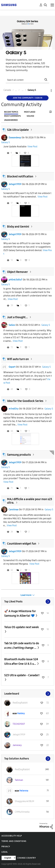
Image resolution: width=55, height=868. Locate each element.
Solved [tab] (30, 116)
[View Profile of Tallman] (19, 780)
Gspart (12, 367)
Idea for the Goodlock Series (25, 401)
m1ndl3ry (14, 409)
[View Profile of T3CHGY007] (19, 724)
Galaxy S (5, 142)
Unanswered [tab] (11, 120)
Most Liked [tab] (30, 112)
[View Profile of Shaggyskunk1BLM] (24, 801)
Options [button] (46, 91)
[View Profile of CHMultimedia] (22, 812)
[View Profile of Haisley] (21, 713)
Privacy (6, 847)
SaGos (12, 325)
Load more (26, 595)
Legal (5, 852)
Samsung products (19, 455)
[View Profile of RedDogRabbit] (20, 703)
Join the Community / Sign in (27, 98)
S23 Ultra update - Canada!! (22, 675)
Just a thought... (17, 317)
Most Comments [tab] (12, 116)
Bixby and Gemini (18, 227)
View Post (32, 147)
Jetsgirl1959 (15, 184)
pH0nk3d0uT (15, 280)
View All (28, 602)
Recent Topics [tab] (11, 112)
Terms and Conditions (14, 841)
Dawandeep (15, 138)
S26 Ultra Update (18, 130)
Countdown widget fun (22, 544)
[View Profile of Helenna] (24, 791)
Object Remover (17, 272)
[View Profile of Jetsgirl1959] (19, 735)
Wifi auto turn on (18, 359)
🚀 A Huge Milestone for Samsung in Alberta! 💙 (20, 613)
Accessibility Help (12, 836)
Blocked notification (20, 176)
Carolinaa (13, 509)
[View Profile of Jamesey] (17, 745)
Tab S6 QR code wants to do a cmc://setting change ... (22, 645)
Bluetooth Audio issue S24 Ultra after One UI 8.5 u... (21, 661)
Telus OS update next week (22, 627)
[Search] (28, 80)
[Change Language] (9, 858)
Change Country (27, 858)
